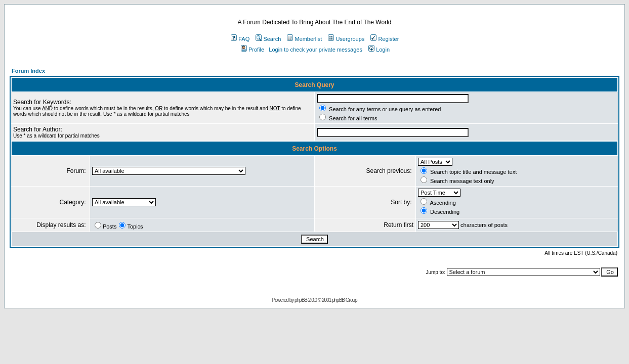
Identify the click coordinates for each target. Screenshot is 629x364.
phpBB (301, 300)
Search (268, 39)
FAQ (240, 39)
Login (379, 50)
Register (385, 39)
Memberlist (304, 39)
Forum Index (28, 71)
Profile (253, 50)
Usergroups (346, 39)
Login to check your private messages (316, 50)
